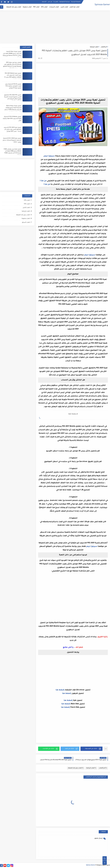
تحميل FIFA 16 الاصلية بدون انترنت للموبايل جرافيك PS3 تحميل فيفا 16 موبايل (13, 86)
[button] (91, 749)
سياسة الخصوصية (65, 2)
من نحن (50, 2)
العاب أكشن (26, 208)
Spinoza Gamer (102, 5)
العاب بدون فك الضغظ (14, 7)
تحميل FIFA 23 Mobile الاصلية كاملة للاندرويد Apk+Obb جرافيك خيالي (12, 119)
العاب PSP (36, 7)
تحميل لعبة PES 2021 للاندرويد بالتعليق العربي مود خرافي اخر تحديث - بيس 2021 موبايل (13, 130)
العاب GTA (44, 7)
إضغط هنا (60, 690)
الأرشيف (44, 2)
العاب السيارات (54, 7)
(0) (40, 59)
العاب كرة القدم (75, 7)
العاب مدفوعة (27, 7)
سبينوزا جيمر (49, 156)
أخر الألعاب (104, 47)
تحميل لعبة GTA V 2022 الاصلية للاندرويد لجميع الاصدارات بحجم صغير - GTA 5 (12, 140)
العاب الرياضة (94, 47)
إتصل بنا (56, 2)
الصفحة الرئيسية (76, 2)
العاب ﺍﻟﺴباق (26, 222)
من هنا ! (43, 181)
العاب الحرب (64, 7)
